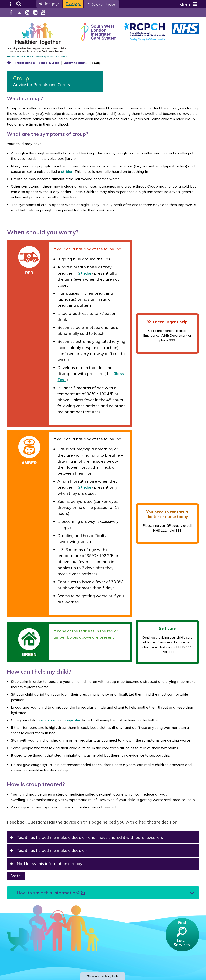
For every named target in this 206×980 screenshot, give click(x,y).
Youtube (43, 13)
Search (19, 4)
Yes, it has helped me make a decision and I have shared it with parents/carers (87, 837)
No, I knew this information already (46, 863)
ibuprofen (73, 720)
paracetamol (48, 720)
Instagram (27, 13)
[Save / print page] (106, 4)
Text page (78, 4)
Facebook (11, 13)
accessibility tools (103, 976)
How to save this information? (51, 893)
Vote (16, 876)
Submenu (11, 4)
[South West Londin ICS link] (99, 31)
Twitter (19, 13)
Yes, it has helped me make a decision (49, 850)
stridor (67, 171)
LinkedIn (35, 13)
